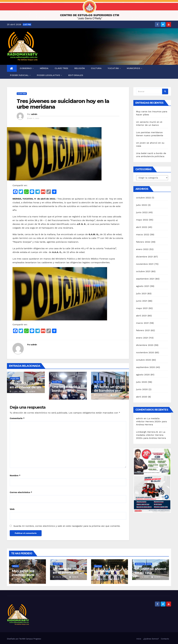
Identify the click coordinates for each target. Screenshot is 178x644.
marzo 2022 (143, 234)
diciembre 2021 (145, 257)
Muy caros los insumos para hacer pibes (23, 575)
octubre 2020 (144, 360)
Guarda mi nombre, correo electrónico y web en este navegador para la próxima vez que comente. (67, 526)
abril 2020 (142, 397)
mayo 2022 (142, 220)
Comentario (17, 418)
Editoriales (76, 75)
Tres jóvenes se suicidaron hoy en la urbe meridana (63, 104)
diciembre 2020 (145, 345)
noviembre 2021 (145, 264)
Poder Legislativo (50, 75)
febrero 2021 (143, 330)
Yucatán (114, 68)
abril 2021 (141, 316)
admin (34, 114)
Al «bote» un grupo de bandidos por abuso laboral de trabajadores (110, 393)
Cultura (96, 68)
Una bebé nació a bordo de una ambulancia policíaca (66, 393)
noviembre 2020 (145, 352)
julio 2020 (142, 382)
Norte (149, 564)
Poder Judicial (20, 75)
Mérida (44, 68)
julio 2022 (142, 205)
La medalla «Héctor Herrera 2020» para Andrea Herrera (151, 421)
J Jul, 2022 (18, 391)
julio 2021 (141, 293)
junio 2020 (142, 389)
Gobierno (27, 68)
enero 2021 (142, 338)
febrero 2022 (143, 242)
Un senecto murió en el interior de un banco (25, 387)
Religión (80, 68)
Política (98, 566)
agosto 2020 (143, 375)
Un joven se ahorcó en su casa (150, 571)
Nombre (15, 475)
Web (12, 509)
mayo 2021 (142, 308)
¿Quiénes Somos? (151, 639)
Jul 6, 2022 (61, 577)
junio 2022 (142, 212)
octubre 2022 (144, 198)
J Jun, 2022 (60, 395)
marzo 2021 (142, 323)
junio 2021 (142, 301)
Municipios (135, 68)
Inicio (139, 639)
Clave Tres (61, 68)
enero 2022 (142, 249)
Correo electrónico (21, 492)
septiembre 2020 (146, 367)
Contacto (165, 639)
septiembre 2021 (145, 279)
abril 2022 (142, 227)
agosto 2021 (143, 286)
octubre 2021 (143, 271)
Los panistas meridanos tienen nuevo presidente (108, 575)
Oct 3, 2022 (20, 579)
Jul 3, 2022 (102, 579)
